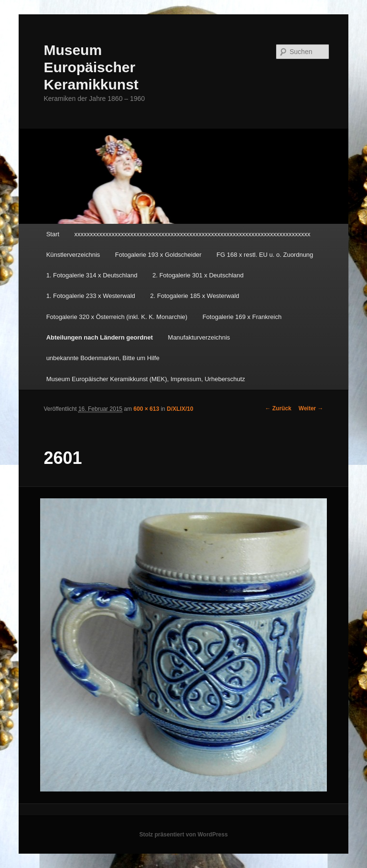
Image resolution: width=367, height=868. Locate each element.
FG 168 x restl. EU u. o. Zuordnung (265, 255)
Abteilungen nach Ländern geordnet (100, 337)
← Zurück (278, 408)
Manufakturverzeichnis (199, 337)
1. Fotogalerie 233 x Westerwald (91, 296)
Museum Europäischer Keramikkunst (91, 67)
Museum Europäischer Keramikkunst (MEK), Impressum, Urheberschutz (146, 379)
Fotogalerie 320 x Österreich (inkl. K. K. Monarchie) (117, 317)
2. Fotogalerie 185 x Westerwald (194, 296)
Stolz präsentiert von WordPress (183, 835)
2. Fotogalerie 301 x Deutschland (198, 275)
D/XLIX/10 (180, 409)
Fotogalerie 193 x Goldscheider (158, 255)
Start (53, 234)
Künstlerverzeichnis (73, 255)
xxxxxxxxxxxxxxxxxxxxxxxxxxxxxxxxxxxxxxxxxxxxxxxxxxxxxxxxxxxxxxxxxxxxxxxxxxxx (193, 234)
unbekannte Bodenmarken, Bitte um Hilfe (103, 358)
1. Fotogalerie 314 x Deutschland (92, 275)
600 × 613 (146, 409)
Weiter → (311, 408)
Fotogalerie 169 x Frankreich (242, 317)
